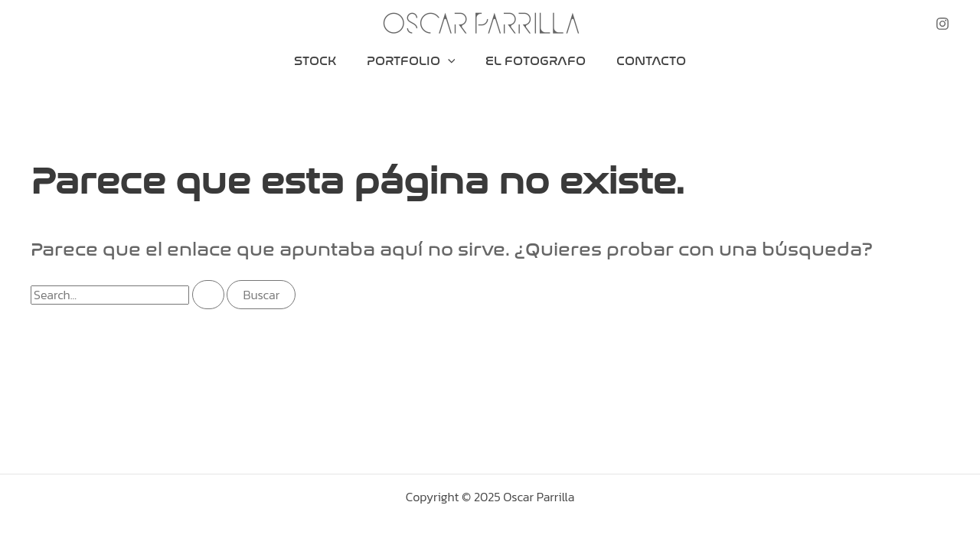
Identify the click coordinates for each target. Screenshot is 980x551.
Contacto (651, 61)
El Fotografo (536, 61)
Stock (315, 61)
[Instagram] (942, 24)
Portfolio (411, 61)
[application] (448, 61)
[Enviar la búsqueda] (208, 295)
